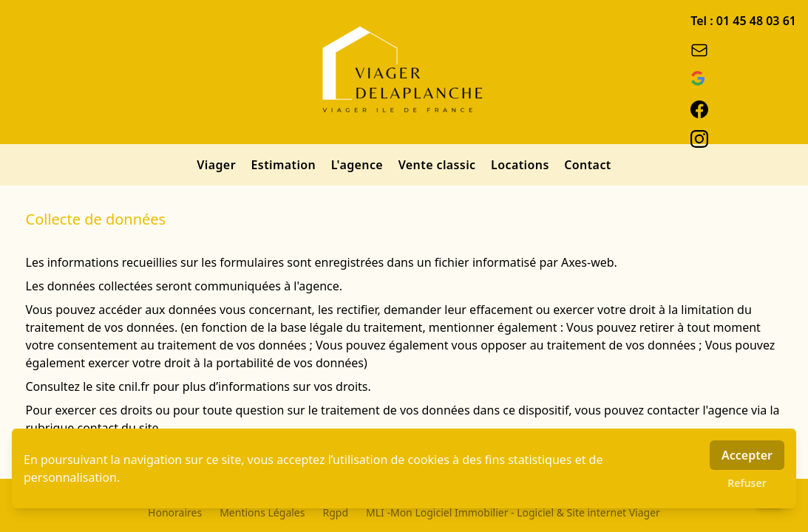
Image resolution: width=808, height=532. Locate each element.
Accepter (747, 455)
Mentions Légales (262, 512)
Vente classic (439, 165)
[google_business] (743, 80)
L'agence (359, 165)
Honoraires (175, 512)
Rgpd (335, 512)
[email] (743, 50)
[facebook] (743, 109)
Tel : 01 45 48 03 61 (743, 21)
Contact (587, 165)
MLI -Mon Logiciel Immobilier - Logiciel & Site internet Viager (513, 512)
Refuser (747, 483)
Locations (522, 165)
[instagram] (743, 139)
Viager (218, 165)
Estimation (285, 165)
